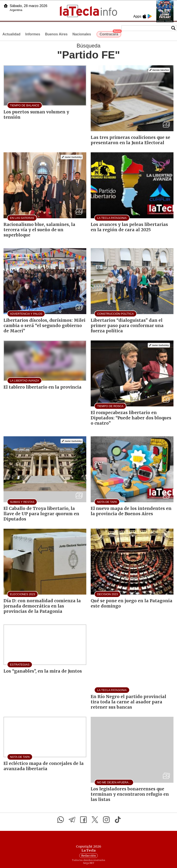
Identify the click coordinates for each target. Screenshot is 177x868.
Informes (33, 34)
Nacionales (82, 34)
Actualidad (11, 34)
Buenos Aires (56, 34)
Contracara (110, 34)
